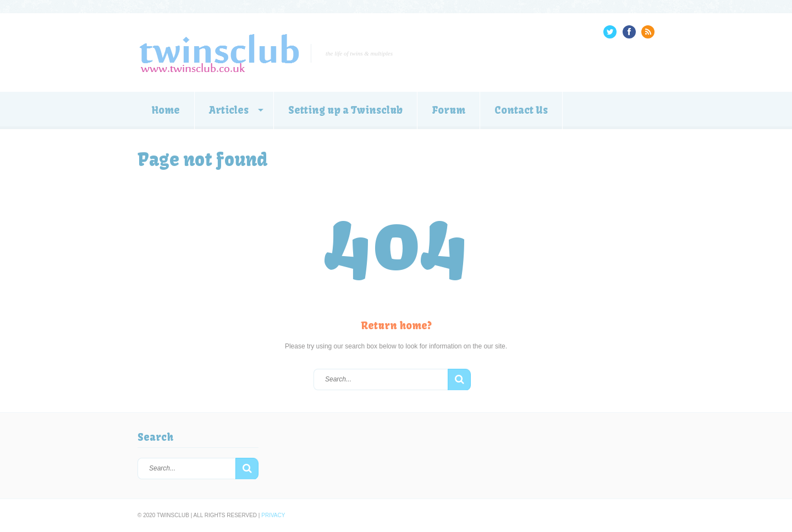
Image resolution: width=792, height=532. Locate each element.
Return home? (396, 326)
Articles (229, 110)
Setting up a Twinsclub (345, 110)
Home (166, 110)
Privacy (273, 515)
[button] (459, 380)
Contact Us (521, 110)
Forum (449, 110)
